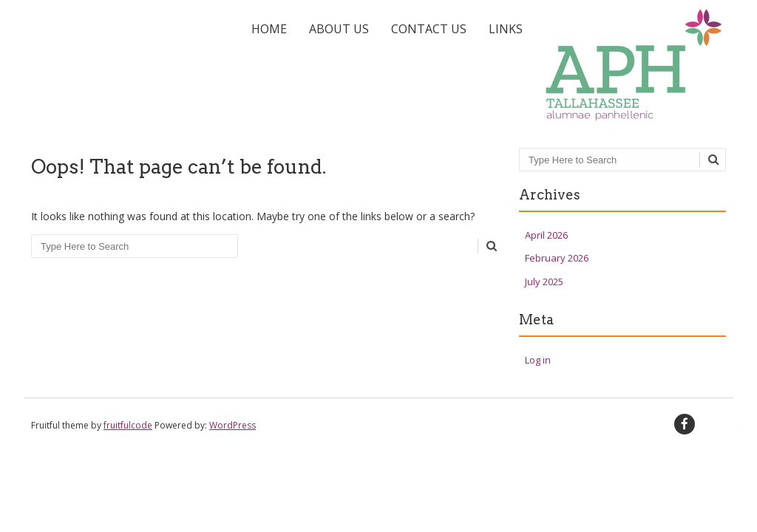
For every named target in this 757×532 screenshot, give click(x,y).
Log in (538, 360)
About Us (339, 29)
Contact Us (429, 29)
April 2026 (546, 235)
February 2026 (557, 258)
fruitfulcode (128, 425)
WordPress (232, 425)
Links (506, 29)
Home (269, 29)
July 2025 (544, 282)
